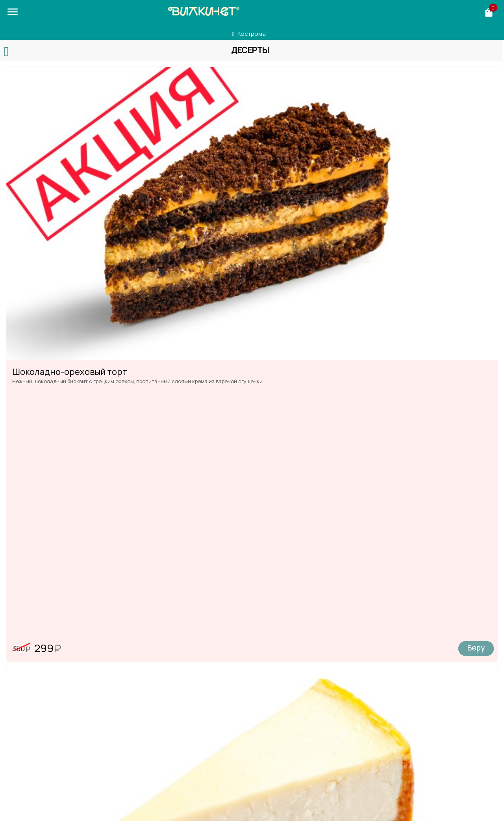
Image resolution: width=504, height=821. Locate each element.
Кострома (252, 34)
